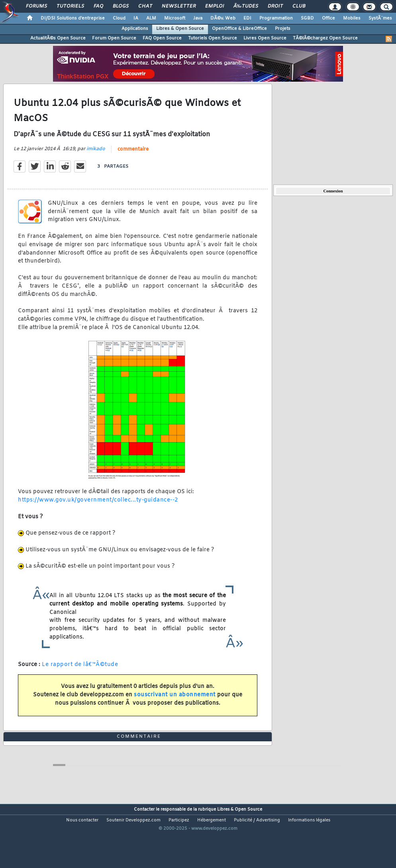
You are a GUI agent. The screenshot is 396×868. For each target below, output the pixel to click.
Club (299, 6)
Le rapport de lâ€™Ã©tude (80, 674)
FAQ (98, 6)
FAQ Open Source (162, 38)
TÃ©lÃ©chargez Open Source (325, 38)
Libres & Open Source (180, 29)
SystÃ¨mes (380, 18)
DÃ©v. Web (223, 18)
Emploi (215, 6)
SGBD (307, 18)
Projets (283, 29)
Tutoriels (70, 6)
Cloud (119, 18)
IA (136, 18)
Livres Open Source (265, 38)
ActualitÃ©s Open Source (58, 38)
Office (328, 18)
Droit (275, 6)
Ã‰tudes (246, 6)
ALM (151, 18)
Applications (135, 29)
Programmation (276, 18)
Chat (145, 6)
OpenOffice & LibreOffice (239, 29)
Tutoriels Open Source (213, 38)
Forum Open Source (114, 38)
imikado (96, 158)
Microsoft (175, 18)
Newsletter (179, 6)
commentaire (133, 159)
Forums (36, 6)
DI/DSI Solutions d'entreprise (73, 18)
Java (198, 18)
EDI (247, 18)
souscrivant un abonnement (175, 704)
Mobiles (352, 18)
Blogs (121, 6)
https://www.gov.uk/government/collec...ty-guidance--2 (98, 509)
